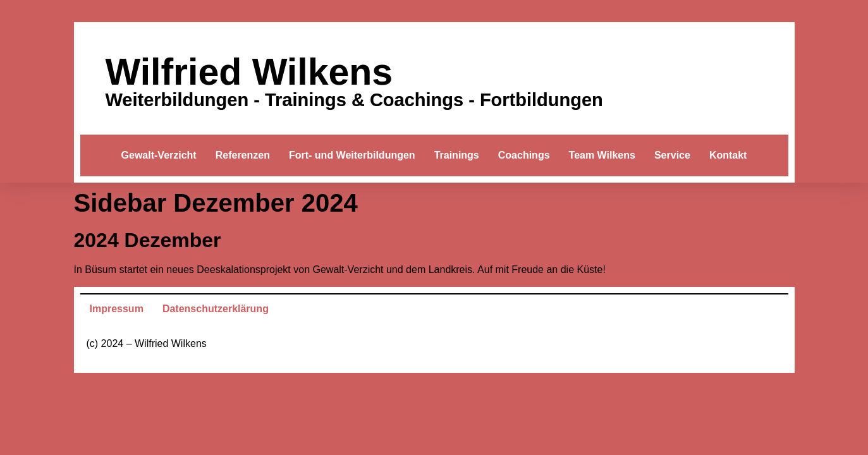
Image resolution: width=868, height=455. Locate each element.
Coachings (524, 155)
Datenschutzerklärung (216, 309)
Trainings (457, 155)
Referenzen (243, 155)
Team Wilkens (602, 155)
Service (672, 155)
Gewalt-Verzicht (159, 155)
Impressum (117, 309)
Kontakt (728, 155)
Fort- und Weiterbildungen (352, 155)
